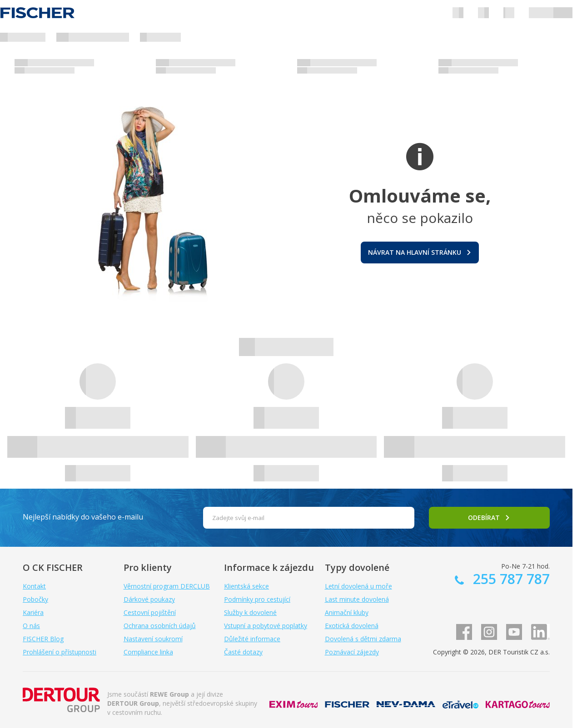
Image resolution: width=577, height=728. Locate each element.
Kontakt (34, 586)
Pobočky (35, 599)
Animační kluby (347, 612)
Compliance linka (148, 652)
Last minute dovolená (357, 599)
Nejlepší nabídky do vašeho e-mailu (83, 517)
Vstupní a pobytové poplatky (266, 626)
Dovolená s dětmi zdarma (363, 639)
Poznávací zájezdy (352, 652)
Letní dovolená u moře (358, 586)
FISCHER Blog (43, 639)
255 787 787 (510, 579)
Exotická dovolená (352, 626)
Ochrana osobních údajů (160, 626)
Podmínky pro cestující (257, 599)
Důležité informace (252, 639)
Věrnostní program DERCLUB (167, 586)
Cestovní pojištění (150, 612)
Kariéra (33, 612)
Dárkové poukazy (149, 599)
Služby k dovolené (250, 612)
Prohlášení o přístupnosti (60, 652)
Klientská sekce (246, 586)
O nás (31, 626)
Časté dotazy (243, 652)
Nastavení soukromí (153, 639)
